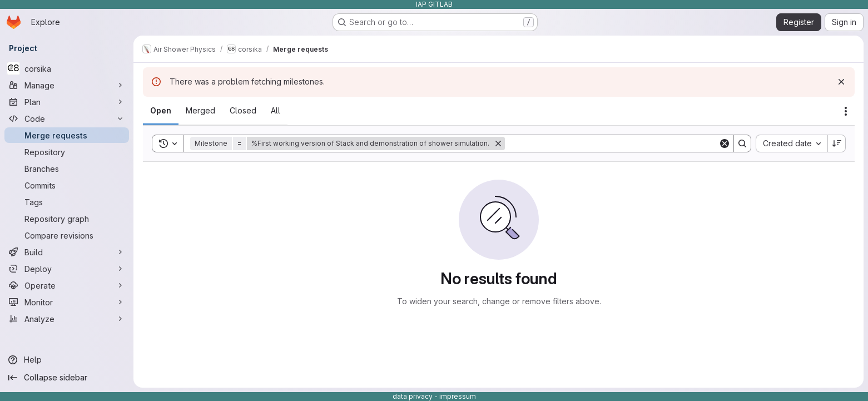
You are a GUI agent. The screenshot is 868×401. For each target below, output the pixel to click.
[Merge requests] (67, 135)
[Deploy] (67, 269)
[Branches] (67, 169)
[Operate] (67, 285)
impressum (458, 396)
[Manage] (67, 85)
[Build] (67, 252)
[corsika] (67, 68)
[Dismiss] (841, 82)
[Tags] (67, 202)
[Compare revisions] (67, 235)
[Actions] (846, 111)
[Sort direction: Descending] (837, 143)
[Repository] (67, 152)
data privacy (413, 396)
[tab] (161, 111)
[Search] (612, 143)
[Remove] (498, 143)
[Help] (67, 360)
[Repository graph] (67, 219)
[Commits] (67, 185)
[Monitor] (67, 302)
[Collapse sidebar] (67, 378)
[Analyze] (67, 319)
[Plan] (67, 102)
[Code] (67, 118)
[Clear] (725, 143)
